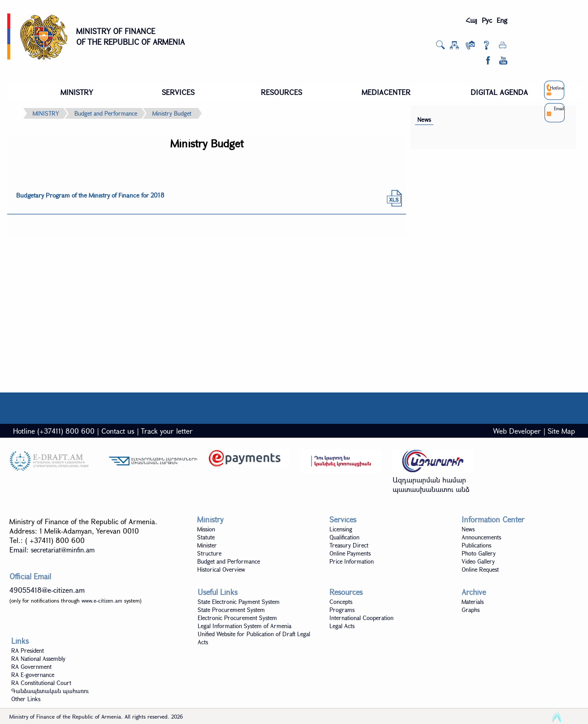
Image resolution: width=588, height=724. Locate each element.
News (424, 120)
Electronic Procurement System (237, 618)
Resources (346, 592)
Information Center (493, 519)
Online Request (480, 569)
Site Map (561, 431)
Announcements (481, 537)
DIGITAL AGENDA (499, 92)
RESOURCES (281, 92)
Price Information (352, 561)
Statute (206, 537)
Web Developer (517, 431)
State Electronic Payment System (239, 602)
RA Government (31, 667)
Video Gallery (478, 561)
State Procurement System (231, 610)
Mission (206, 529)
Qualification (344, 537)
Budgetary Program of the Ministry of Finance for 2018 (90, 195)
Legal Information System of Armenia (244, 626)
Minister (207, 545)
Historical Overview (221, 569)
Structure (209, 553)
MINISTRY (77, 92)
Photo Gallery (479, 553)
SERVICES (178, 92)
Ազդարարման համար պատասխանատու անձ (431, 484)
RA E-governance (33, 675)
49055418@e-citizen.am (47, 590)
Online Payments (350, 553)
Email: (52, 549)
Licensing (341, 529)
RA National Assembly (38, 659)
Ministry (210, 519)
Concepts (341, 602)
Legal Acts (342, 626)
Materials (473, 602)
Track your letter (167, 431)
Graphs (471, 610)
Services (343, 519)
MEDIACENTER (386, 92)
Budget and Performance (106, 113)
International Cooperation (361, 618)
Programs (342, 610)
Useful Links (218, 592)
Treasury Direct (349, 545)
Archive (474, 592)
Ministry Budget (172, 113)
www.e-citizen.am (102, 600)
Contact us (118, 431)
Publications (476, 545)
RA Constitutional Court (41, 683)
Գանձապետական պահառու (50, 691)
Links (20, 641)
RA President (28, 651)
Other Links (26, 699)
